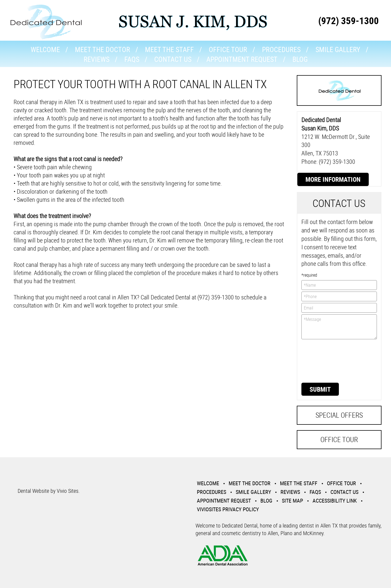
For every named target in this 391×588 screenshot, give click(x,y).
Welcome (45, 49)
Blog (300, 59)
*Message (339, 327)
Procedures (281, 49)
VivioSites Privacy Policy (228, 509)
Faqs (132, 59)
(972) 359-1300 (349, 20)
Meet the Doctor (103, 49)
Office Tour (228, 49)
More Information (333, 179)
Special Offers (339, 415)
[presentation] (324, 360)
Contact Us (173, 59)
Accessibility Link (335, 501)
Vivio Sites (68, 491)
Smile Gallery (338, 49)
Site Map (292, 501)
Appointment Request (242, 59)
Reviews (97, 59)
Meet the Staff (169, 49)
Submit (320, 389)
